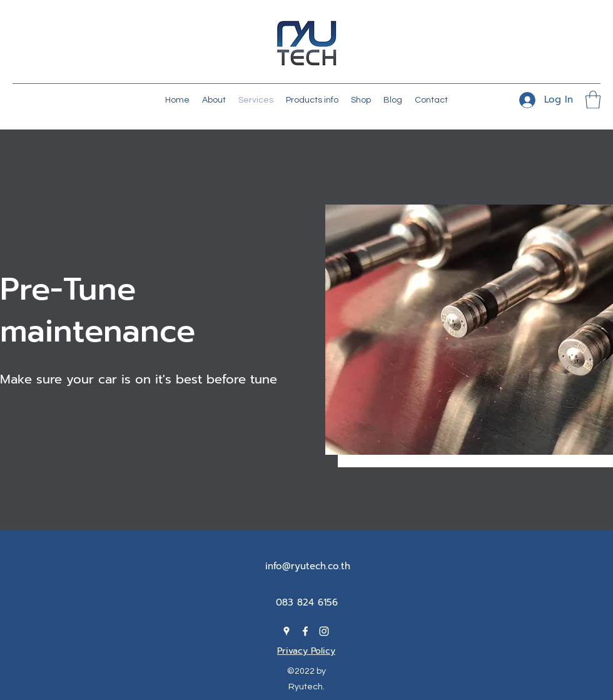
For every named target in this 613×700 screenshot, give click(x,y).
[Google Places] (286, 631)
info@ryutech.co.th (308, 566)
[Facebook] (305, 631)
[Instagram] (324, 631)
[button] (593, 100)
